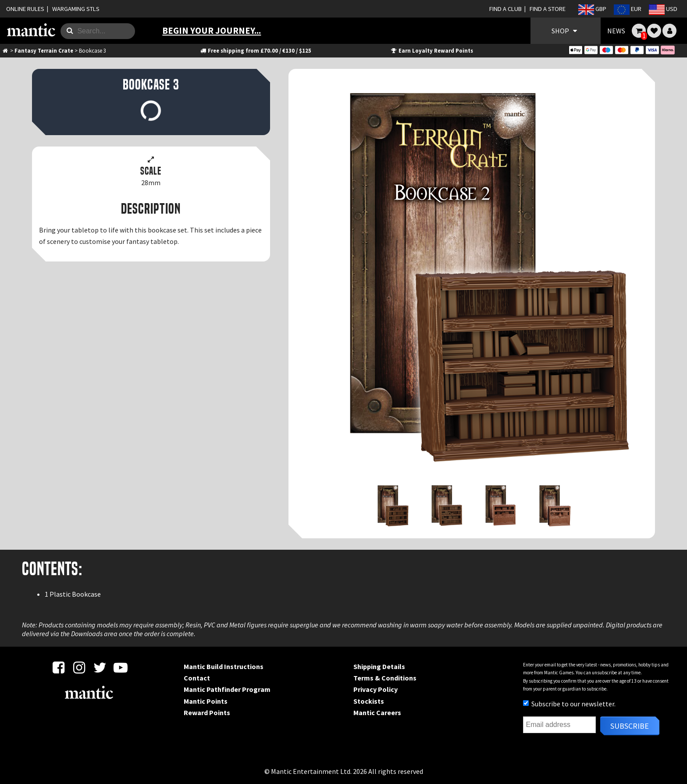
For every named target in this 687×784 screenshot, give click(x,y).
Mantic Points (206, 701)
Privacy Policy (376, 689)
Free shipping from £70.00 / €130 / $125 (255, 50)
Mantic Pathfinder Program (227, 689)
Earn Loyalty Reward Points (432, 50)
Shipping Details (379, 666)
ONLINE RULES (25, 9)
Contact (197, 678)
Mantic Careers (377, 712)
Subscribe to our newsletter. (569, 704)
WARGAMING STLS (76, 9)
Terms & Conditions (385, 678)
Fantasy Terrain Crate (44, 50)
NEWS (616, 31)
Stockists (369, 701)
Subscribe (630, 726)
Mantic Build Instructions (224, 666)
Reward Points (207, 712)
